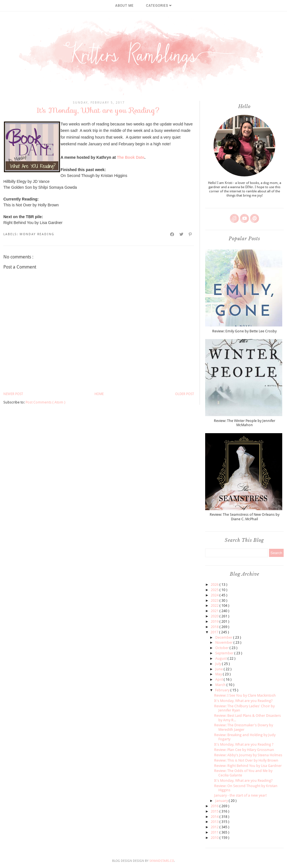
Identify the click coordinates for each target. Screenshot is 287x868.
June (219, 669)
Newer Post (13, 394)
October (222, 648)
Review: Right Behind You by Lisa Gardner (248, 766)
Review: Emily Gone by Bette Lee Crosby (244, 331)
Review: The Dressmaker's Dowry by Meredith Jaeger (244, 727)
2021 (215, 611)
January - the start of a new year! (240, 795)
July (219, 664)
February (223, 690)
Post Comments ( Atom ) (45, 402)
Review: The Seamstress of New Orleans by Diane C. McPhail (245, 517)
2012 (215, 827)
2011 (215, 832)
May (219, 674)
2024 (215, 595)
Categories (159, 6)
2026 (215, 584)
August (221, 658)
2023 (215, 600)
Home (99, 394)
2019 (215, 621)
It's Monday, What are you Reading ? (244, 744)
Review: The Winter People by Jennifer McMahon (245, 423)
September (225, 653)
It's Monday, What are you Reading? (243, 701)
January (222, 801)
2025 (215, 590)
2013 (215, 822)
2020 (215, 616)
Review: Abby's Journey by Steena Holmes (248, 755)
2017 (215, 632)
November (224, 642)
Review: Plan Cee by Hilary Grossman (244, 750)
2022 (215, 606)
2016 (215, 806)
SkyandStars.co (162, 861)
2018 (215, 627)
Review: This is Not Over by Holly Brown (246, 760)
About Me (124, 6)
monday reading (37, 234)
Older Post (185, 394)
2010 (215, 838)
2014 (215, 817)
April (219, 679)
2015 (215, 811)
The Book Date (131, 157)
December (224, 637)
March (221, 685)
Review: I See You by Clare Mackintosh (245, 695)
